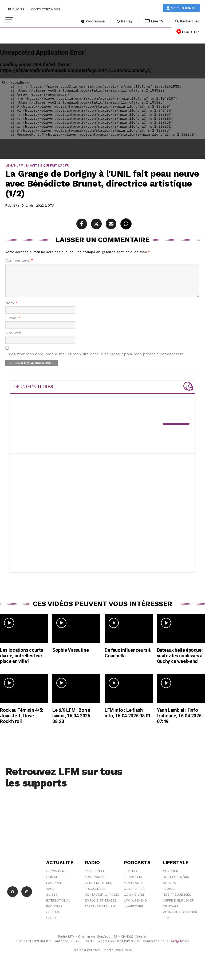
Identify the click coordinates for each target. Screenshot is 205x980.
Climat (52, 883)
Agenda (169, 889)
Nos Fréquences (177, 901)
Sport (51, 924)
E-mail (13, 324)
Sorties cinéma (176, 883)
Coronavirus (57, 878)
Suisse (52, 901)
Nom (11, 309)
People (169, 895)
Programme (93, 21)
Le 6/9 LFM (133, 883)
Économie (54, 913)
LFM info (131, 878)
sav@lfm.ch (180, 947)
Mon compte (182, 8)
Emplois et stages (101, 907)
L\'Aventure (133, 913)
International (58, 907)
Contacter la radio (102, 901)
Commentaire (19, 260)
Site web (13, 339)
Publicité (16, 9)
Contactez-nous (46, 9)
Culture (53, 919)
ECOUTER (188, 31)
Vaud (50, 895)
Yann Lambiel (135, 889)
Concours (172, 878)
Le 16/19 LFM (134, 901)
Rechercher (187, 21)
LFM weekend (135, 907)
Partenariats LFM (100, 913)
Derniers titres (98, 889)
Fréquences (95, 895)
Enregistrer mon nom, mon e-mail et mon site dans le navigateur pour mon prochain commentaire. (95, 360)
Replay (125, 21)
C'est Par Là (134, 895)
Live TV (154, 21)
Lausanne (54, 889)
